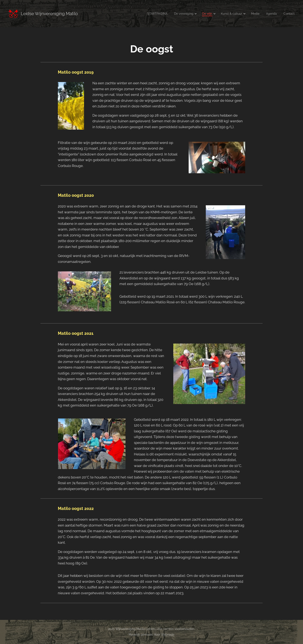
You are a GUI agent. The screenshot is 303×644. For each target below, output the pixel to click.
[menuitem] (151, 14)
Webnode (168, 635)
